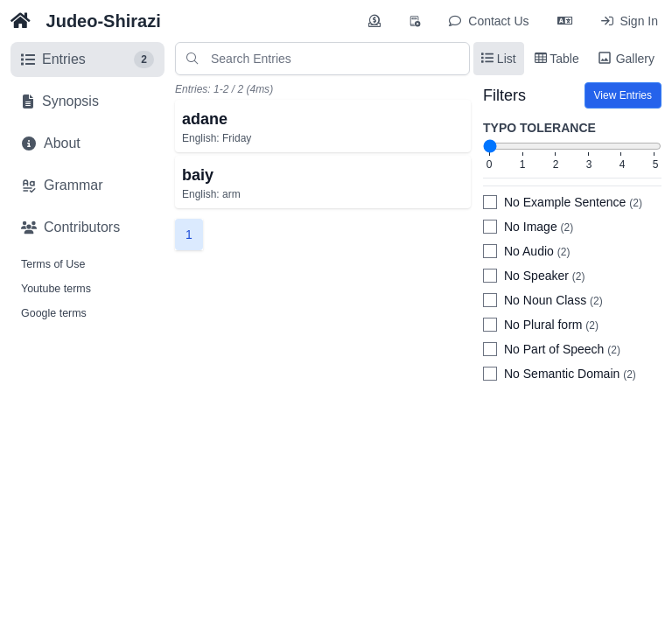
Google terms (54, 313)
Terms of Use (53, 264)
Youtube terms (56, 289)
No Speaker (545, 276)
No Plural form (551, 325)
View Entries (623, 95)
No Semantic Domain (570, 374)
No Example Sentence (573, 202)
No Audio (537, 251)
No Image (539, 227)
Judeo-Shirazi (104, 21)
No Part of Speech (562, 349)
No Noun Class (553, 300)
